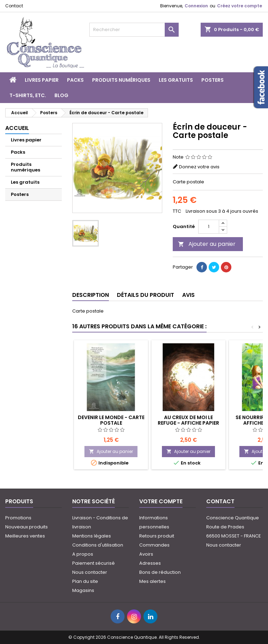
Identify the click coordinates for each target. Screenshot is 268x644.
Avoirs (146, 554)
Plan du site (85, 581)
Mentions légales (92, 536)
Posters (213, 80)
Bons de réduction (160, 572)
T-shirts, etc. (28, 95)
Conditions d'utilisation (98, 545)
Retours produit (157, 536)
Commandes (154, 545)
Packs (75, 80)
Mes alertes (152, 581)
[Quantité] (209, 227)
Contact (14, 6)
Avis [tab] (188, 295)
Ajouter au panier (207, 244)
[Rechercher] (134, 30)
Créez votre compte (240, 6)
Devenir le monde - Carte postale (111, 420)
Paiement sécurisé (94, 563)
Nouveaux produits (27, 527)
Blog (61, 95)
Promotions (18, 518)
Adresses (150, 563)
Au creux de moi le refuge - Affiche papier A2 (188, 423)
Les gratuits (176, 80)
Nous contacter (90, 572)
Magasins (83, 590)
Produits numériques (121, 80)
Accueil (17, 128)
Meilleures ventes (25, 536)
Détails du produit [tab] (146, 295)
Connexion (196, 6)
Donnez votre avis (199, 167)
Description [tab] (91, 295)
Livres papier (42, 80)
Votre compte (161, 501)
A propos (83, 554)
